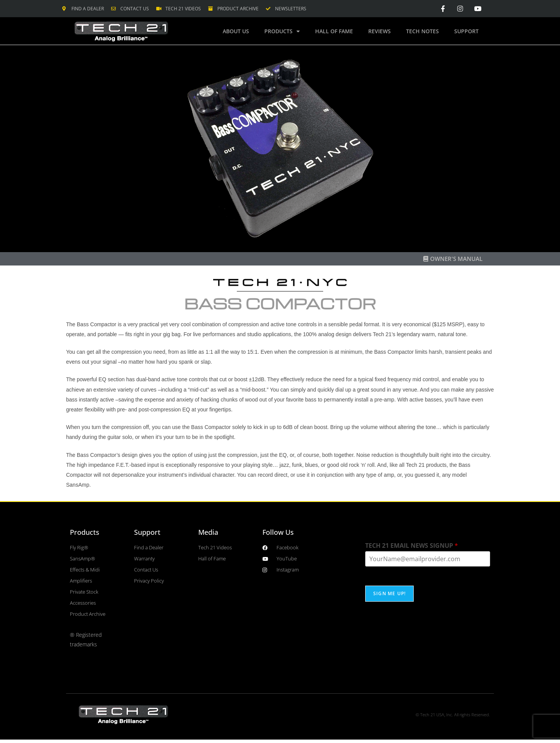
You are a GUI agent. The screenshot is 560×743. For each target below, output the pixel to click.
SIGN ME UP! (389, 593)
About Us (236, 31)
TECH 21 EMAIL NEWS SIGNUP (412, 546)
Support (466, 31)
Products (282, 31)
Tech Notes (422, 31)
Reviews (380, 31)
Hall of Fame (334, 31)
